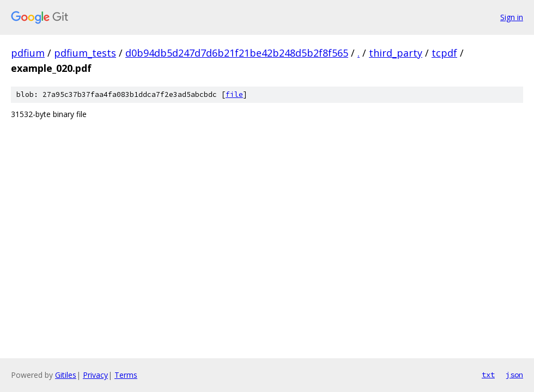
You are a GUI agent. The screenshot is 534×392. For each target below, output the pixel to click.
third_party (396, 53)
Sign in (512, 17)
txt (488, 375)
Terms (126, 375)
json (514, 375)
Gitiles (66, 375)
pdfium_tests (85, 53)
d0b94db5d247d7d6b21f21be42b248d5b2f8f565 (237, 53)
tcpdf (444, 53)
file (234, 94)
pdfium (28, 53)
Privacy (95, 375)
